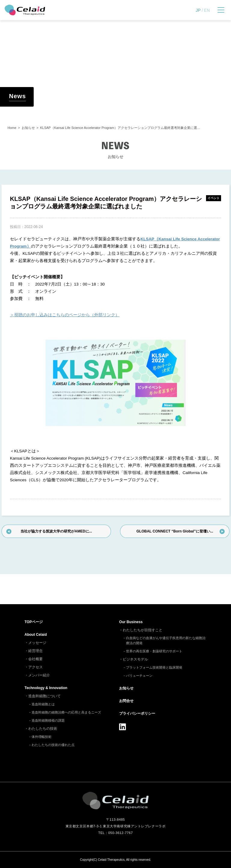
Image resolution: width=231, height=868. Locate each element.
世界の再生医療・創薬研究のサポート (154, 651)
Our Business (131, 622)
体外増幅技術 (42, 737)
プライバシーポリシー (137, 713)
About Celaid (36, 635)
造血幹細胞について (45, 696)
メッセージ (37, 643)
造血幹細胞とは (43, 704)
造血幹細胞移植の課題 (48, 720)
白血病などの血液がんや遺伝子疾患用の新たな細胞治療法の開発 (166, 640)
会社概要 (35, 659)
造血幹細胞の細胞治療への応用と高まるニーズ (66, 712)
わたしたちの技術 (43, 729)
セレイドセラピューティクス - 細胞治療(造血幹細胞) (25, 10)
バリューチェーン (139, 676)
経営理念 (35, 651)
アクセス (35, 667)
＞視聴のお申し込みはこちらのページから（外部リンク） (65, 315)
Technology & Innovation (46, 688)
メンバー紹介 (39, 675)
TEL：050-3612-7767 (115, 833)
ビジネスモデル (135, 659)
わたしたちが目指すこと (143, 630)
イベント (214, 198)
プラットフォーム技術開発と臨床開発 (154, 667)
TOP (34, 622)
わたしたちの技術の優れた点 (53, 745)
